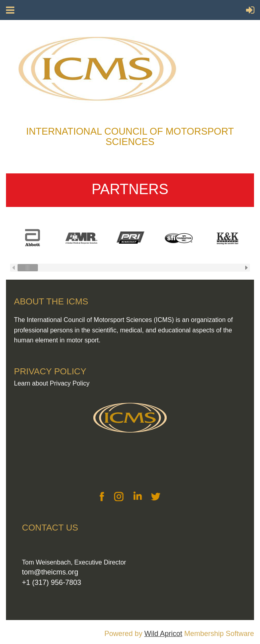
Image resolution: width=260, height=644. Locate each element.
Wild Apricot (163, 634)
